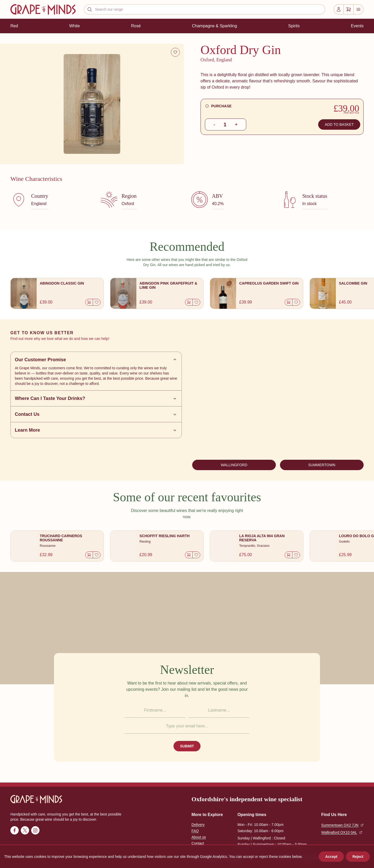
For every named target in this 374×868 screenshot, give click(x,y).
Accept (331, 857)
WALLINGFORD (234, 465)
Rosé (136, 26)
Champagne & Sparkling (214, 26)
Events (357, 26)
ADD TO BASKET (339, 124)
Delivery (198, 825)
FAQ (195, 831)
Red (14, 26)
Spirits (294, 26)
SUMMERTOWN (322, 465)
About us (199, 837)
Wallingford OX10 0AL (342, 832)
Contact (198, 843)
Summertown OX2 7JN (342, 825)
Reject (358, 857)
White (74, 26)
